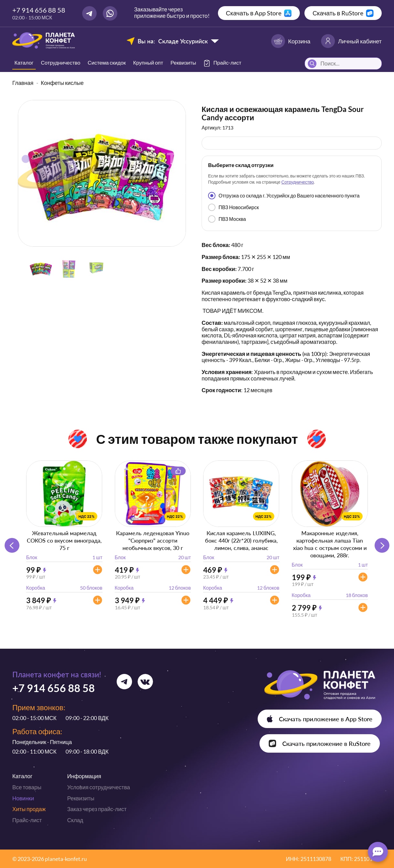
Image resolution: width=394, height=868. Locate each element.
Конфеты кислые (62, 83)
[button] (382, 545)
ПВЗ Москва (227, 219)
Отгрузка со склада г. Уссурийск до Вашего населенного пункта (284, 196)
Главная (23, 83)
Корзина (291, 41)
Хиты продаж (29, 809)
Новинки (23, 798)
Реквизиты (183, 63)
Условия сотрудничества (98, 787)
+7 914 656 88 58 (39, 10)
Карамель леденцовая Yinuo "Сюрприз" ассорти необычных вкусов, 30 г (153, 540)
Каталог (24, 63)
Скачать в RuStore (338, 13)
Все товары (27, 787)
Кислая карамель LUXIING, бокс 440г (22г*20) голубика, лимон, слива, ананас (241, 540)
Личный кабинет (351, 41)
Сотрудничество (61, 63)
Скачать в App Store (254, 13)
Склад (75, 820)
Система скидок (107, 63)
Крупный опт (148, 63)
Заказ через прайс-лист (97, 809)
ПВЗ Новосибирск (233, 207)
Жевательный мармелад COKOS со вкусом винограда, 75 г (64, 540)
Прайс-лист (27, 820)
